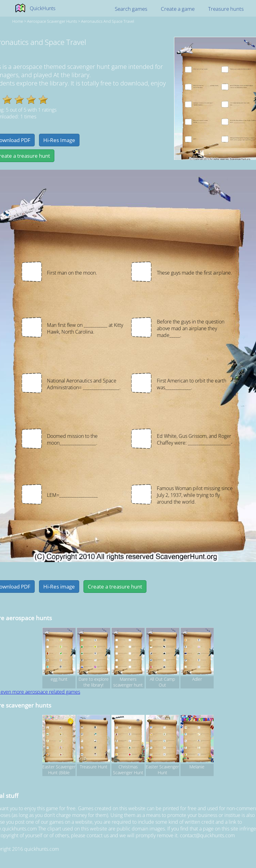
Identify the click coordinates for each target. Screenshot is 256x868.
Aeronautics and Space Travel (108, 21)
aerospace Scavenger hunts (52, 21)
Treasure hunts (226, 9)
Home (18, 21)
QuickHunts (43, 8)
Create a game (178, 9)
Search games (131, 9)
